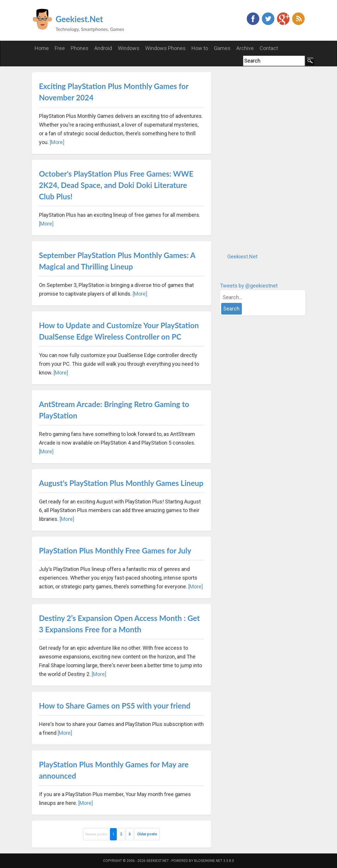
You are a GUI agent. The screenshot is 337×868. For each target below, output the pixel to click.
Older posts (147, 834)
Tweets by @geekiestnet (249, 286)
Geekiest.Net (79, 19)
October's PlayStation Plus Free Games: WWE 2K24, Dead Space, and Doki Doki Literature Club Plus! (116, 185)
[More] (57, 142)
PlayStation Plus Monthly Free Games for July (115, 551)
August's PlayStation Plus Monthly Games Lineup (121, 483)
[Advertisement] (264, 159)
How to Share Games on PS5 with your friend (115, 706)
